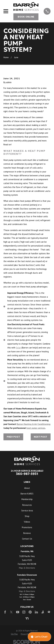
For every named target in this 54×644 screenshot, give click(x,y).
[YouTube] (18, 612)
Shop (27, 516)
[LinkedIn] (36, 612)
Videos (27, 522)
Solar (18, 348)
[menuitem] (14, 634)
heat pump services (36, 428)
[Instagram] (24, 612)
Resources (27, 505)
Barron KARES (27, 494)
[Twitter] (11, 612)
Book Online (26, 17)
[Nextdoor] (27, 618)
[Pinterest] (30, 612)
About (27, 488)
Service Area (27, 511)
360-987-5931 (27, 474)
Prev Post (13, 437)
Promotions (27, 527)
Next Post (41, 437)
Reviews (27, 533)
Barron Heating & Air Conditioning (33, 424)
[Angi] (43, 612)
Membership (27, 499)
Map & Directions (27, 568)
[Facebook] (5, 612)
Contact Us (27, 539)
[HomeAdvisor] (49, 612)
